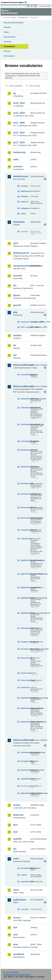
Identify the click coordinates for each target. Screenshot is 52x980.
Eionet (14, 18)
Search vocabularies (16, 86)
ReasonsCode (25, 658)
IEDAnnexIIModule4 (22, 740)
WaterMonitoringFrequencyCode (25, 698)
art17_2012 (19, 133)
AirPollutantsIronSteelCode (25, 424)
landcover (18, 815)
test (15, 927)
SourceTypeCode (25, 680)
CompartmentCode (25, 530)
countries (25, 909)
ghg (15, 312)
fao (15, 285)
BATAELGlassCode (25, 450)
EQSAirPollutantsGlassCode (25, 560)
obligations (25, 208)
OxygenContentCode (25, 642)
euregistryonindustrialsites (22, 266)
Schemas (7, 42)
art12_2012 (19, 103)
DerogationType (25, 761)
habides (17, 335)
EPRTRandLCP (21, 253)
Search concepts (35, 86)
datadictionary (21, 176)
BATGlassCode (25, 484)
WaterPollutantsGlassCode (25, 708)
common (18, 167)
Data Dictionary (23, 18)
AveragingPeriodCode (25, 441)
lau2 (15, 832)
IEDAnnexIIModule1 (22, 365)
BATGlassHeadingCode (25, 494)
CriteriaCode (25, 539)
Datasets (7, 27)
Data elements (10, 37)
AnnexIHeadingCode (25, 375)
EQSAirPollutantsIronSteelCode (25, 574)
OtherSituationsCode (25, 628)
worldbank (19, 954)
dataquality (19, 222)
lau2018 (17, 839)
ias (15, 345)
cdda (16, 159)
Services (7, 51)
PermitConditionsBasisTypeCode (25, 649)
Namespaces (9, 56)
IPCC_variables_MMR (25, 327)
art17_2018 (19, 142)
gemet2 (17, 305)
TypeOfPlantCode (25, 779)
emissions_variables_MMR (25, 322)
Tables (6, 32)
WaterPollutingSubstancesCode (25, 793)
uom (16, 935)
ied (15, 355)
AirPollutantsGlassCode (25, 408)
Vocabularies (9, 46)
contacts (24, 186)
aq (14, 93)
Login (31, 6)
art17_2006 (19, 123)
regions (24, 875)
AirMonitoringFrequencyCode (25, 399)
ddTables (25, 196)
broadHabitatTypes (25, 868)
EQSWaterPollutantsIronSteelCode (25, 613)
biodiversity (19, 152)
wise (16, 944)
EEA (15, 2)
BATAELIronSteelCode (25, 467)
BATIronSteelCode (25, 508)
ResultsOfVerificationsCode (25, 770)
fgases (17, 295)
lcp (15, 849)
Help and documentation (14, 23)
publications (20, 900)
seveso (17, 918)
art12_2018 (19, 113)
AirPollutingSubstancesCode (25, 752)
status (23, 214)
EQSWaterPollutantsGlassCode (25, 598)
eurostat (18, 276)
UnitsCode (25, 687)
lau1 (15, 825)
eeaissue (25, 202)
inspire (17, 805)
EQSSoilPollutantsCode (25, 588)
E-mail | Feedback (11, 972)
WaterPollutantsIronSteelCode (25, 722)
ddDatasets (25, 191)
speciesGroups (25, 882)
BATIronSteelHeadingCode (25, 518)
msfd (16, 859)
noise (16, 890)
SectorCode (25, 673)
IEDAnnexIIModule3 (22, 386)
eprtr (16, 243)
